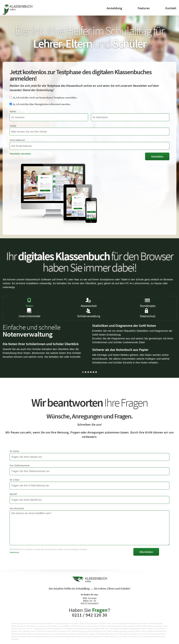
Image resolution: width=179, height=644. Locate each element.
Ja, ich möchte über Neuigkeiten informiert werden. (40, 104)
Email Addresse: (17, 140)
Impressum (14, 552)
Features (144, 8)
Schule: (13, 126)
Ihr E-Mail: (15, 480)
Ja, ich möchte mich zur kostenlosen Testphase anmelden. (43, 97)
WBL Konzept (89, 598)
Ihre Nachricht (17, 508)
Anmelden (157, 156)
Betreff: (13, 494)
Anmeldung (114, 8)
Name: (13, 111)
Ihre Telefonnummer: (20, 465)
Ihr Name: (15, 451)
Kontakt (171, 8)
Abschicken (146, 552)
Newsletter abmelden (20, 154)
